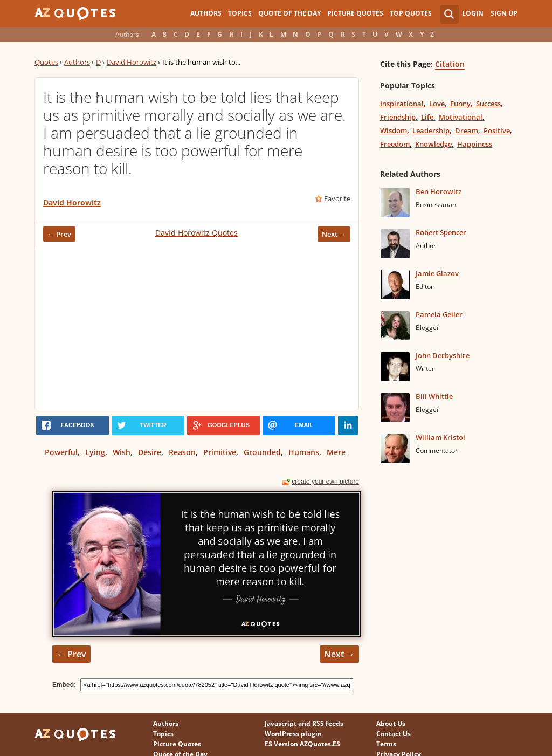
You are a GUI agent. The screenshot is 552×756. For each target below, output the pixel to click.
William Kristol (440, 437)
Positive (497, 130)
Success (488, 104)
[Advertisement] (197, 329)
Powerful (61, 452)
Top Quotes (411, 13)
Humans (304, 452)
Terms (386, 744)
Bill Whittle (434, 396)
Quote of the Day (289, 13)
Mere (336, 452)
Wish (122, 452)
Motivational (461, 117)
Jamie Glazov (437, 273)
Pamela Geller (439, 314)
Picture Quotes (355, 13)
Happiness (475, 144)
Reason (182, 452)
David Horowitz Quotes (196, 233)
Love (437, 104)
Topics (240, 13)
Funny (460, 104)
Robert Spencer (441, 232)
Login (473, 13)
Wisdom (394, 130)
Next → (334, 234)
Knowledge (433, 144)
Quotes (46, 62)
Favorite (337, 198)
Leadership (431, 130)
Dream (467, 130)
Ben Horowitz (439, 191)
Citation (450, 64)
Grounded (262, 452)
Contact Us (394, 734)
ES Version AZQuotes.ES (302, 744)
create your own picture (325, 482)
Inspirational (402, 104)
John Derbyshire (443, 355)
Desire (150, 452)
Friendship (398, 117)
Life (427, 117)
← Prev (59, 234)
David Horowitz (132, 62)
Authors (206, 13)
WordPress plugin (293, 734)
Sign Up (504, 13)
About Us (391, 723)
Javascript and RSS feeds (304, 723)
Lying (95, 452)
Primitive (220, 452)
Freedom (395, 144)
